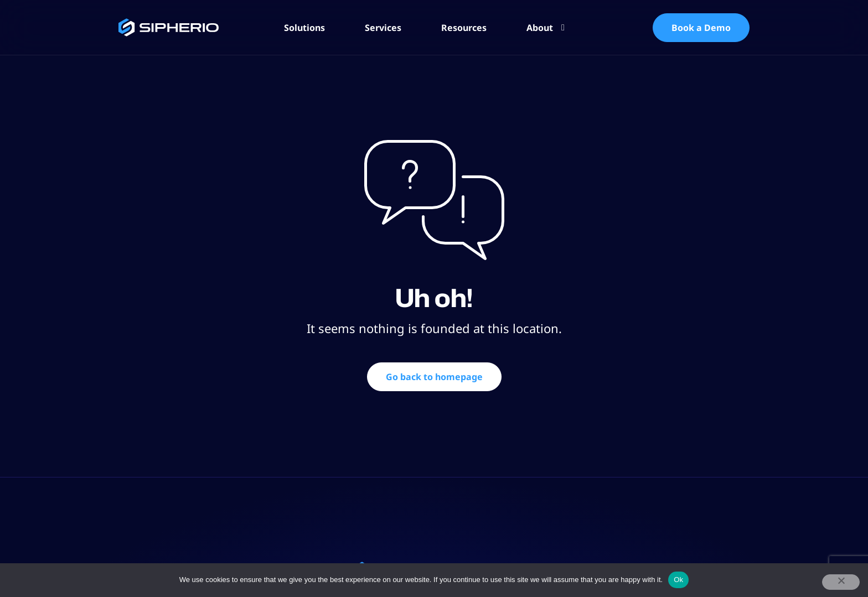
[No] (841, 582)
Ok (678, 580)
